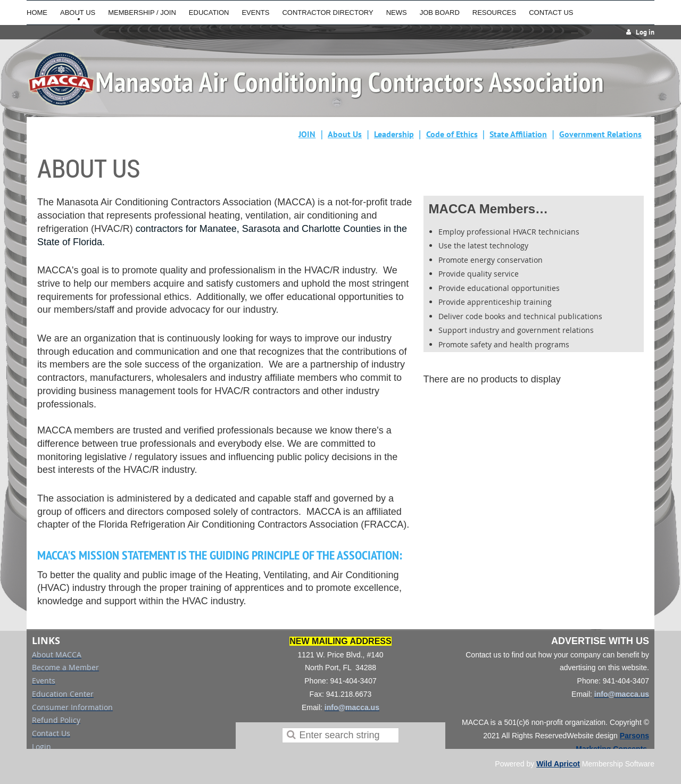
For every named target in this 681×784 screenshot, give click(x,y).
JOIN (307, 134)
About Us (345, 134)
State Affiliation (518, 134)
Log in (645, 32)
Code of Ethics (452, 134)
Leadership (394, 134)
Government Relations (600, 134)
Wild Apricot (558, 764)
